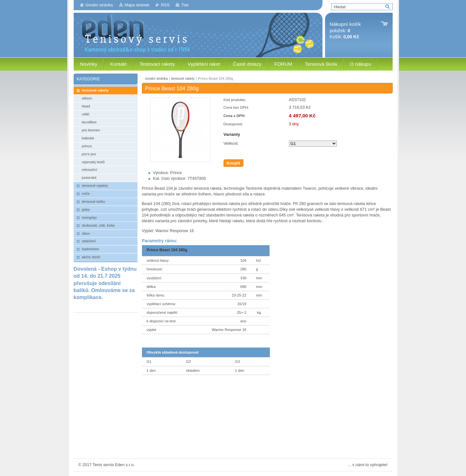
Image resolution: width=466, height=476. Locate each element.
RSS (165, 5)
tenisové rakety (183, 78)
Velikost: (231, 143)
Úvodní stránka (99, 5)
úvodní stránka (156, 78)
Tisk (185, 5)
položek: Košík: (345, 30)
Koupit (233, 163)
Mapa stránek (137, 5)
